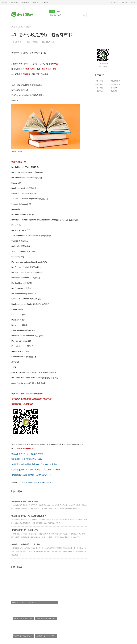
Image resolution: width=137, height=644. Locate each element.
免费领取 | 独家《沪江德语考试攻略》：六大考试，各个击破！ (37, 470)
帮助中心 (36, 2)
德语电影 (100, 84)
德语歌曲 (100, 91)
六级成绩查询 (115, 84)
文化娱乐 (21, 27)
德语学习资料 (39, 482)
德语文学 (28, 27)
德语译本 (50, 482)
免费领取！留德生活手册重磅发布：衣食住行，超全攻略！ (35, 464)
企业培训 (45, 2)
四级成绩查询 (115, 81)
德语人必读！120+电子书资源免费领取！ (28, 454)
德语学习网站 (27, 482)
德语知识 (114, 91)
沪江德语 (14, 27)
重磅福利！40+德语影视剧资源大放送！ (28, 459)
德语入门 (100, 88)
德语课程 (100, 81)
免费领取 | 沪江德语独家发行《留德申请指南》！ (31, 475)
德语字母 (114, 88)
